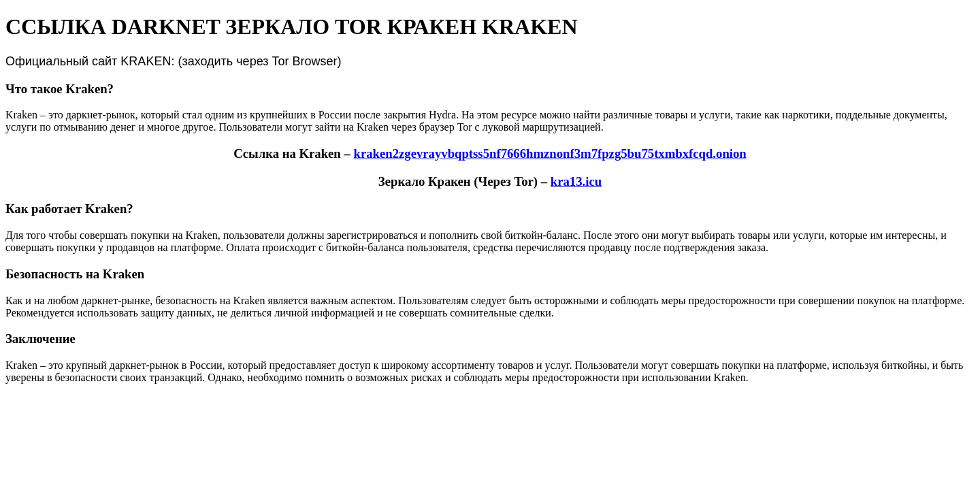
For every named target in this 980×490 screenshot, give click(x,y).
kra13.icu (576, 181)
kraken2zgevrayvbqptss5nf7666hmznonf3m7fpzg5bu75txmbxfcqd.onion (550, 153)
